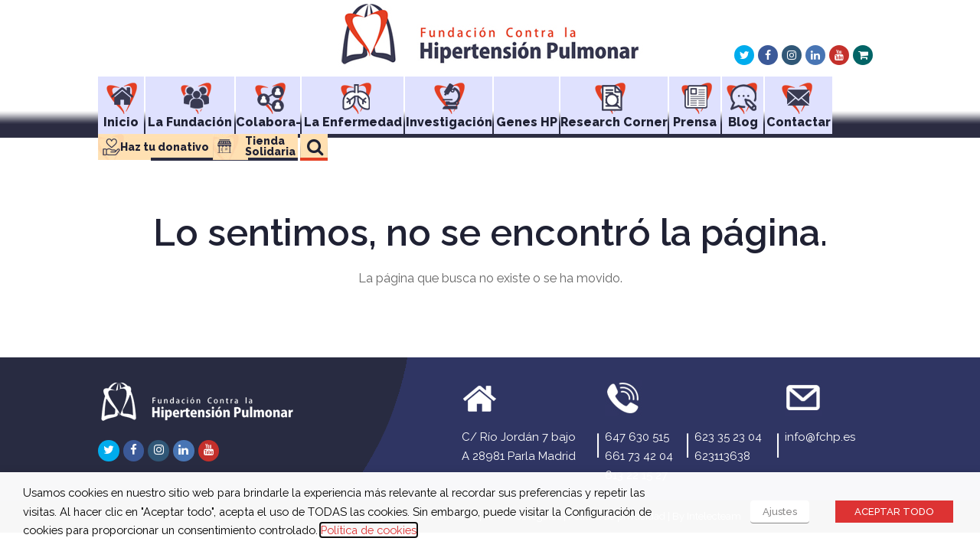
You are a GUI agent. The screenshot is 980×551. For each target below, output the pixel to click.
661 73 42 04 (639, 456)
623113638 (722, 456)
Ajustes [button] (780, 512)
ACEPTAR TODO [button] (894, 512)
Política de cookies (369, 530)
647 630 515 (637, 437)
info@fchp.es (820, 437)
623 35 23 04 (728, 437)
